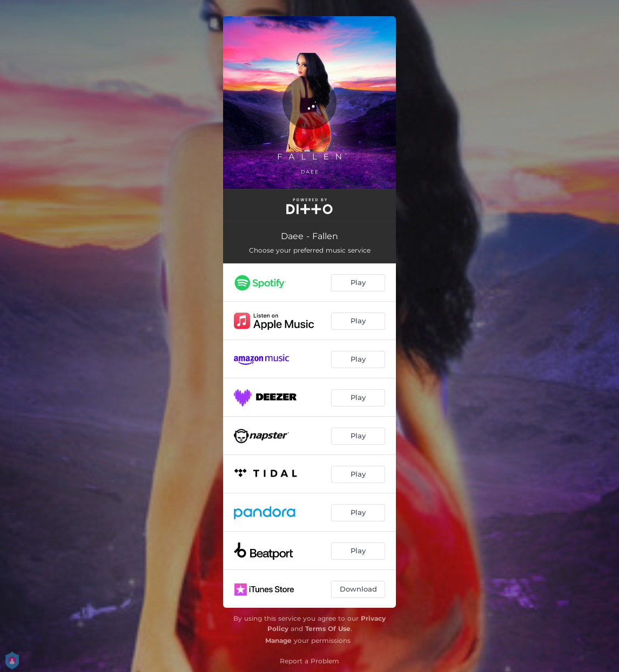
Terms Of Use (328, 629)
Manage (278, 640)
